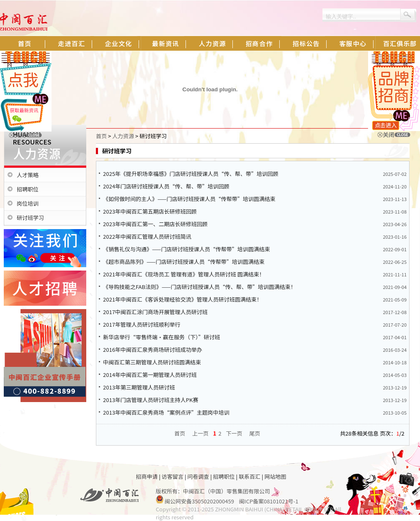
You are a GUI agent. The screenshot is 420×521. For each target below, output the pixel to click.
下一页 (234, 433)
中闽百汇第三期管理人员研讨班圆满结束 (152, 362)
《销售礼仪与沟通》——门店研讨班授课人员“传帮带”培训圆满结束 (187, 249)
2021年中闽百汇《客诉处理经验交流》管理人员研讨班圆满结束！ (183, 299)
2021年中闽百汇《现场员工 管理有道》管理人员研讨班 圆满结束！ (184, 274)
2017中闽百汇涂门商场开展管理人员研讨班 (155, 312)
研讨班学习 (30, 218)
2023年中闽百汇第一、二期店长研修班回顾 (155, 224)
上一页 (200, 433)
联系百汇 (250, 476)
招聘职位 (28, 189)
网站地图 (275, 476)
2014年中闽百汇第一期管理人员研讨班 (150, 375)
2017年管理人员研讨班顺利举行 (142, 324)
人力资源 (123, 136)
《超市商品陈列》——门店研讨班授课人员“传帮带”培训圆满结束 (184, 262)
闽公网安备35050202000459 (199, 501)
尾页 (255, 433)
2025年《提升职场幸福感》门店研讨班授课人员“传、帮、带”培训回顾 (191, 174)
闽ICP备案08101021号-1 (269, 501)
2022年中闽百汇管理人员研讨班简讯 (147, 236)
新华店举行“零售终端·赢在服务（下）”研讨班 (162, 337)
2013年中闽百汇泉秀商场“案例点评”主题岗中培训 (166, 412)
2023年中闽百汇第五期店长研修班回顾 (150, 211)
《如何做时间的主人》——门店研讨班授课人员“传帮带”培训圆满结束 (189, 199)
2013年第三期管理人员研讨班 (139, 387)
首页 (101, 136)
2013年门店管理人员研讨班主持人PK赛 (151, 400)
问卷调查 (198, 476)
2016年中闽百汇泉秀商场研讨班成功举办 (153, 349)
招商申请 (147, 476)
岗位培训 (28, 203)
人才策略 (28, 175)
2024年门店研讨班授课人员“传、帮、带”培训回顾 (166, 186)
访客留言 (173, 476)
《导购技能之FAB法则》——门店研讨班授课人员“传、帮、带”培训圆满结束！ (200, 287)
